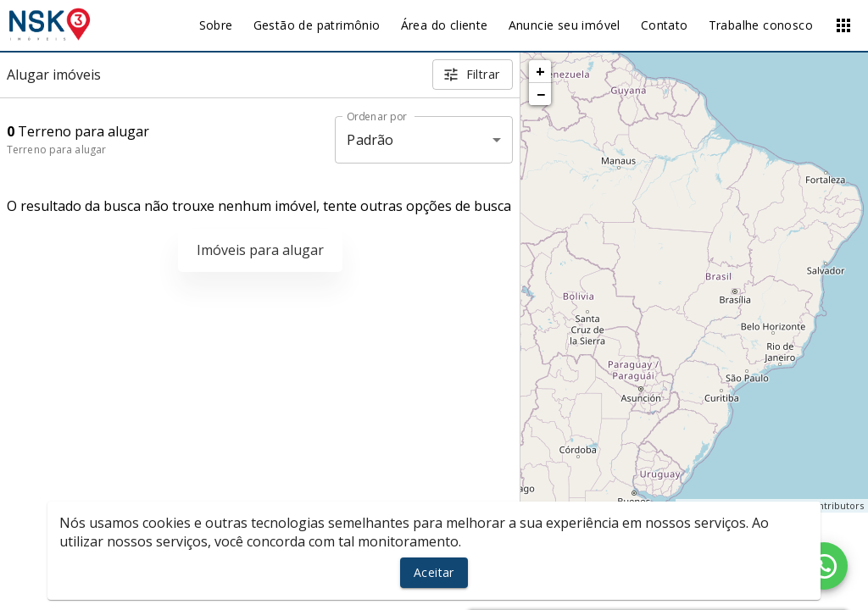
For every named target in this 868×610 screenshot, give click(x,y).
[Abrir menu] (843, 25)
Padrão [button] (370, 140)
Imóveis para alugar (260, 250)
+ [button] (540, 71)
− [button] (541, 94)
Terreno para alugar (56, 150)
